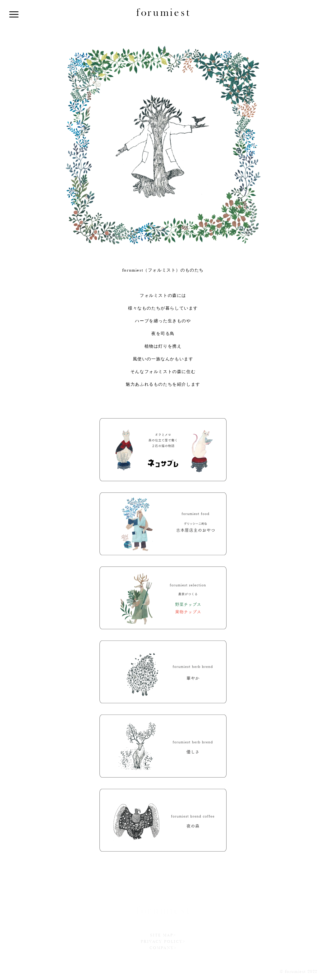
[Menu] (14, 14)
